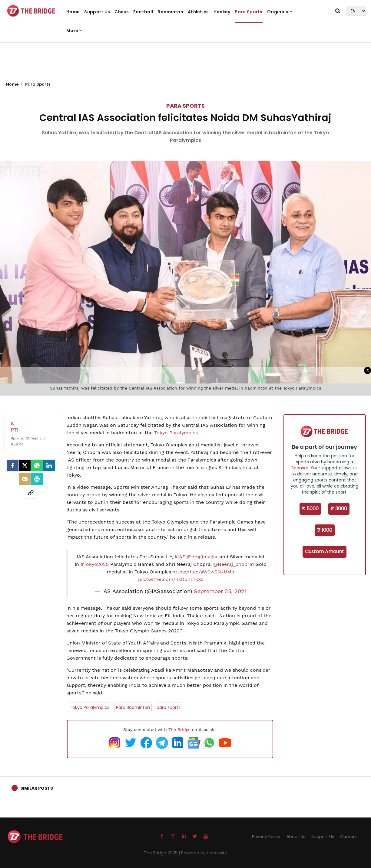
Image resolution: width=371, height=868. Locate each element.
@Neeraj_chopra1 (234, 564)
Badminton (170, 12)
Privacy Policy (266, 837)
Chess (122, 12)
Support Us (97, 12)
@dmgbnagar (202, 557)
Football (143, 12)
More (75, 31)
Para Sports (248, 12)
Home (73, 12)
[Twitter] (25, 465)
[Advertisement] (186, 57)
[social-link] (31, 493)
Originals (280, 12)
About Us (296, 837)
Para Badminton (133, 707)
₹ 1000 (325, 530)
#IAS (180, 557)
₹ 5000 (310, 509)
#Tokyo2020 (95, 564)
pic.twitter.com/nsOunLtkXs (171, 579)
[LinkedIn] (49, 465)
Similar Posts (37, 788)
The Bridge (179, 729)
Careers (348, 837)
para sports (169, 707)
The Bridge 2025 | (162, 853)
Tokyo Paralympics (176, 433)
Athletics (198, 12)
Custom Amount (325, 551)
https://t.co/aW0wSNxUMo (203, 572)
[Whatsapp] (37, 465)
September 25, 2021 (220, 591)
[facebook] (13, 465)
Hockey (222, 12)
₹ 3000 (339, 509)
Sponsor (300, 468)
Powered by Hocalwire (204, 853)
